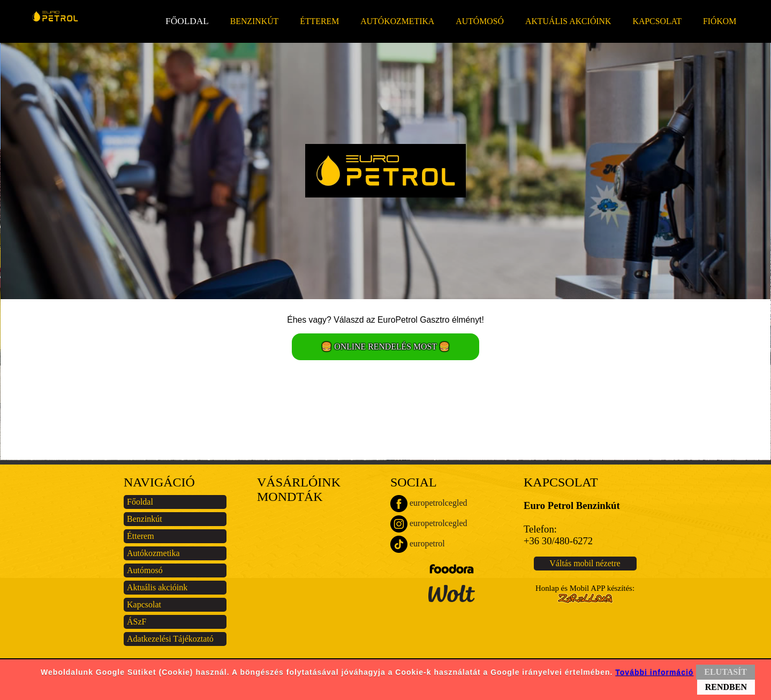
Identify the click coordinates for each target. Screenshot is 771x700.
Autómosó (480, 21)
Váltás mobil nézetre (585, 563)
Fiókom (720, 21)
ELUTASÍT (725, 672)
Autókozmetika (397, 21)
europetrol (418, 544)
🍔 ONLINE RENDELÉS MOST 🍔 (385, 347)
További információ (654, 672)
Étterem (319, 21)
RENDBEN (726, 687)
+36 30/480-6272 (558, 541)
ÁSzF (137, 622)
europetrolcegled (429, 504)
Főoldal (187, 21)
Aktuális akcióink (568, 21)
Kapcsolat (657, 21)
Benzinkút (255, 21)
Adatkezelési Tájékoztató (170, 639)
